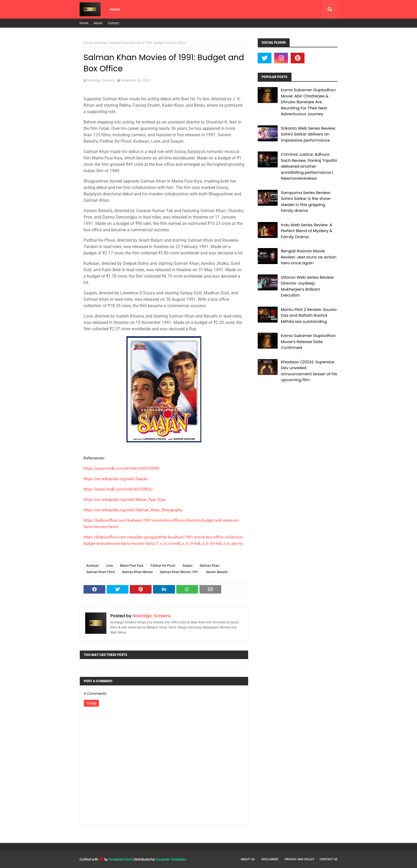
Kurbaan (101, 43)
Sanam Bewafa (217, 572)
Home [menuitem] (115, 9)
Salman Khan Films (101, 572)
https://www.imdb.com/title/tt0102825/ (118, 489)
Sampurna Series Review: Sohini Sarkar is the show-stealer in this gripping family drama (306, 202)
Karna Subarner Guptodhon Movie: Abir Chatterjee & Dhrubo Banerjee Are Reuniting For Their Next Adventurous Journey (308, 102)
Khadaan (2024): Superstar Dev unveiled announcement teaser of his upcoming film (309, 371)
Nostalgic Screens (101, 80)
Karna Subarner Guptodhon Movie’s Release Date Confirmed (308, 342)
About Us (248, 859)
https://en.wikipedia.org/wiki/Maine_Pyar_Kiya (124, 500)
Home (84, 23)
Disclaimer (270, 859)
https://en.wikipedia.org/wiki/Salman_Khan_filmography (133, 510)
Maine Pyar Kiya (132, 566)
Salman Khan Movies (137, 572)
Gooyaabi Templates (171, 859)
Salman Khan (210, 566)
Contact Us (329, 859)
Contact (113, 23)
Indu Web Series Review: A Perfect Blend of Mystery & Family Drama (307, 231)
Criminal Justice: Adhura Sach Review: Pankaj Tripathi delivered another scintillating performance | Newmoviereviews (309, 166)
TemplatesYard (120, 859)
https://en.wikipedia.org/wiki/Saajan (116, 479)
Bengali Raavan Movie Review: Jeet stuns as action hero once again (309, 257)
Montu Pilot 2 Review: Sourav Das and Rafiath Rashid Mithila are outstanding (309, 315)
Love (109, 566)
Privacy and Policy (300, 859)
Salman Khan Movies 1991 (179, 572)
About (98, 23)
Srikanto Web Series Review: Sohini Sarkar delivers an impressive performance (308, 134)
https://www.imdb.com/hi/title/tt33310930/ (122, 468)
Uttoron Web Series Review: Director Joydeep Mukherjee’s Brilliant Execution (308, 286)
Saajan (187, 566)
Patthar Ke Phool (163, 566)
